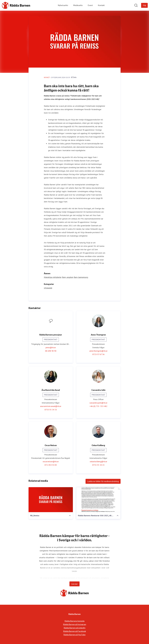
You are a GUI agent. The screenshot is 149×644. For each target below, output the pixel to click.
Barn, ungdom (68, 277)
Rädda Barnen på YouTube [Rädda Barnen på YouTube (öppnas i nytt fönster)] (74, 635)
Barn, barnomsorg (81, 277)
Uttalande (48, 288)
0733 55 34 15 (98, 465)
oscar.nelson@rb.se (51, 462)
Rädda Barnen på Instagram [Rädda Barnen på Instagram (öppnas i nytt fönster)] (75, 624)
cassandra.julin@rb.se (98, 403)
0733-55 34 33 (51, 410)
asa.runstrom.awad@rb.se (51, 406)
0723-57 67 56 (98, 354)
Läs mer (74, 584)
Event (90, 5)
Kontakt (101, 5)
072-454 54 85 (51, 465)
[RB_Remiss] (51, 500)
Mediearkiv (78, 5)
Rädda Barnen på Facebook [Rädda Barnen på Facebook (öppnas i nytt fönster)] (75, 631)
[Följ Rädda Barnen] (144, 5)
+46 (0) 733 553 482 (98, 406)
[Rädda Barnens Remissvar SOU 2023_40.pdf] (98, 500)
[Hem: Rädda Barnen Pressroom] (16, 5)
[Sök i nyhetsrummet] (136, 5)
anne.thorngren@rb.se (98, 351)
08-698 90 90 (51, 351)
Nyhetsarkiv (63, 5)
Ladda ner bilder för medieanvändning (103, 481)
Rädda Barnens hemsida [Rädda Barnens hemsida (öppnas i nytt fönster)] (74, 621)
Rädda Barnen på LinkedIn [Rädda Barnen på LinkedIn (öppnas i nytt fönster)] (75, 628)
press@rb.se (51, 348)
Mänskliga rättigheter (53, 277)
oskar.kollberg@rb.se (98, 462)
